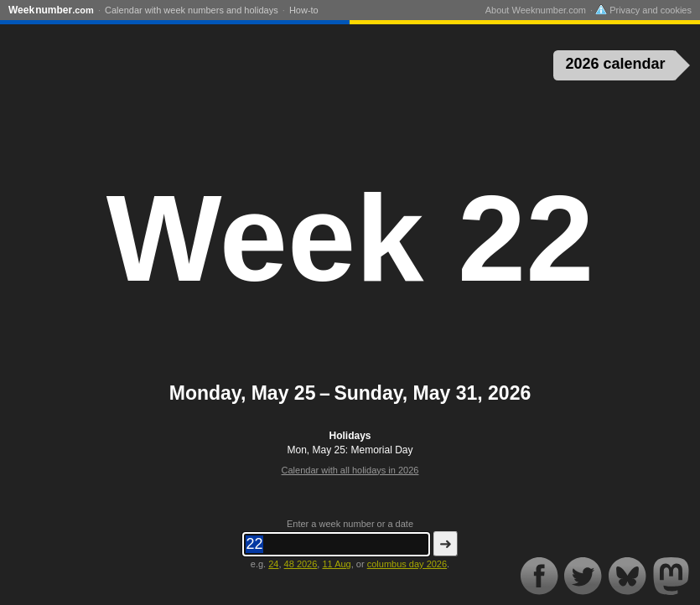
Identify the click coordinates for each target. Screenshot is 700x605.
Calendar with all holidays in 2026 (350, 470)
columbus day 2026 (407, 564)
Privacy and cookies (643, 10)
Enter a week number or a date (350, 524)
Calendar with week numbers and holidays (192, 10)
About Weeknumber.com (536, 10)
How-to (304, 10)
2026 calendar (616, 64)
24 (273, 564)
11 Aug (336, 564)
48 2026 (301, 564)
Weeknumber (51, 10)
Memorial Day (382, 450)
